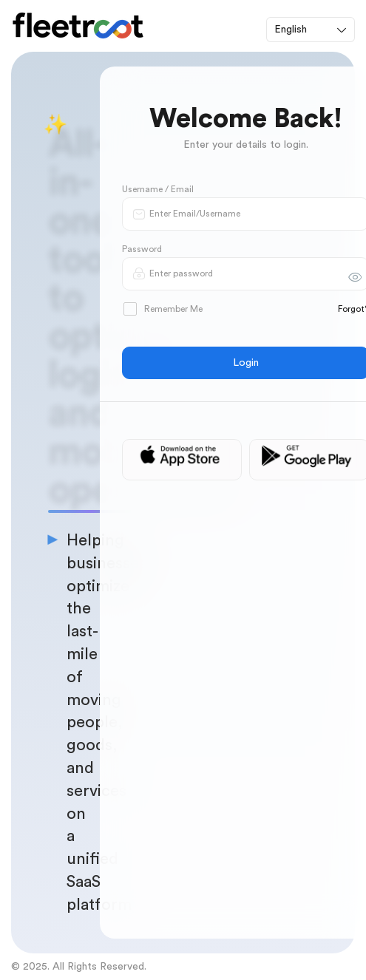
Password (142, 249)
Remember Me (163, 309)
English (291, 30)
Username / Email (158, 189)
